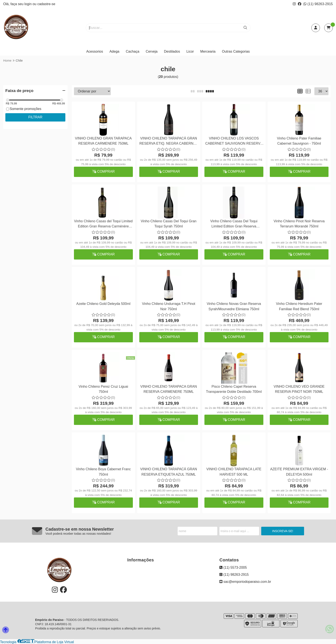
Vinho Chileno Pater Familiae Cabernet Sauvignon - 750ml (299, 141)
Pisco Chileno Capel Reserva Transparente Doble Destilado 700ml (234, 389)
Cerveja (152, 51)
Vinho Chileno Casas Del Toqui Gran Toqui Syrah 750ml (169, 224)
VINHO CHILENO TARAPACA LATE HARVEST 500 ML (234, 472)
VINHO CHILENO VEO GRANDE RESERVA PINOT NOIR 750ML (299, 389)
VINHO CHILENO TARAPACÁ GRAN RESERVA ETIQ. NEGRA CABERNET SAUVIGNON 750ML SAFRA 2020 (169, 142)
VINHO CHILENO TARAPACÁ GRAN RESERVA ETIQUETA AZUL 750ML (169, 472)
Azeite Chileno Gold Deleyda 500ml (103, 304)
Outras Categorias (236, 51)
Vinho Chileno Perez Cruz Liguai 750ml (103, 389)
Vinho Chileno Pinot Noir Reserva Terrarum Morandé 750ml (299, 224)
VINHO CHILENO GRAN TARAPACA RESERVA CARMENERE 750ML (103, 141)
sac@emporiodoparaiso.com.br (245, 582)
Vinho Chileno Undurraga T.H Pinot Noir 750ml (169, 306)
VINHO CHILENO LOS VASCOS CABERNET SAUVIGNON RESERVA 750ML (234, 142)
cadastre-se (46, 4)
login (28, 4)
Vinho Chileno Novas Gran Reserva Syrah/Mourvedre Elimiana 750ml (234, 306)
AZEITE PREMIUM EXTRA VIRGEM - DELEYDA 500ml (299, 472)
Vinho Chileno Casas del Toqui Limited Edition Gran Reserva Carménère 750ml (103, 224)
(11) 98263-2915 (318, 4)
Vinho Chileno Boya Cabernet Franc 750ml (103, 472)
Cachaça (133, 51)
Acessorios (94, 51)
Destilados (172, 51)
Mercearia (208, 51)
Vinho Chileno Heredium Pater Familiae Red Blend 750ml (299, 306)
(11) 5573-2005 (233, 568)
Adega (114, 51)
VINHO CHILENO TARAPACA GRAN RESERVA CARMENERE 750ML (169, 389)
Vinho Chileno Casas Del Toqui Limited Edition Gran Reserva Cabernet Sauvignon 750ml (234, 224)
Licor (190, 51)
